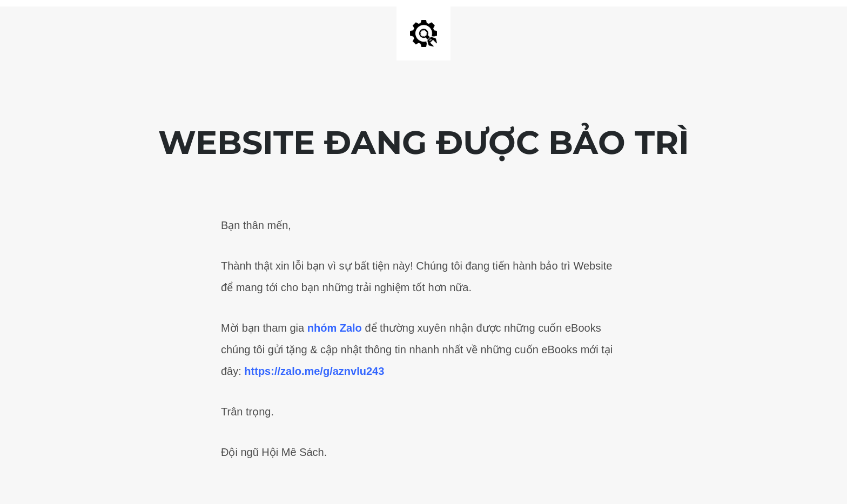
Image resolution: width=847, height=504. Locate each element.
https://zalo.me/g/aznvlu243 (314, 371)
